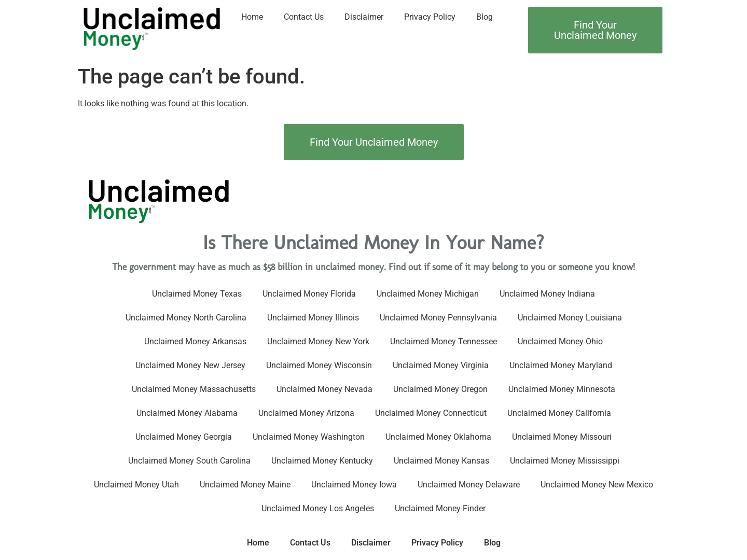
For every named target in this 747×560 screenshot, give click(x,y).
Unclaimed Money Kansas (441, 461)
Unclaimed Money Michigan (428, 294)
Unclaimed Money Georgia (184, 437)
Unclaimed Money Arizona (306, 413)
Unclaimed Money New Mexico (597, 485)
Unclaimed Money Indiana (547, 294)
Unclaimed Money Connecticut (431, 413)
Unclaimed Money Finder (440, 508)
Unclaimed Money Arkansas (195, 341)
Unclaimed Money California (559, 413)
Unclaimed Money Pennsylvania (438, 318)
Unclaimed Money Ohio (560, 341)
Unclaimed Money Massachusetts (194, 389)
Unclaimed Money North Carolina (186, 318)
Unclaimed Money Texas (197, 294)
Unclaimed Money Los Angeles (318, 508)
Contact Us (304, 17)
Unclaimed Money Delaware (469, 485)
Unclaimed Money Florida (309, 294)
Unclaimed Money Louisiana (570, 318)
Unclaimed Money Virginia (441, 365)
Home (252, 17)
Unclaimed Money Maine (245, 485)
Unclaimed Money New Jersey (190, 365)
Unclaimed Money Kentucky (322, 461)
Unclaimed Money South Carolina (189, 461)
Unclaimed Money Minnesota (562, 389)
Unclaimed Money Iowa (354, 485)
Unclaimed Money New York (318, 341)
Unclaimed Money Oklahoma (438, 437)
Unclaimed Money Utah (136, 485)
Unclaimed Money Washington (309, 437)
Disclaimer (364, 17)
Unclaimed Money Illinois (313, 318)
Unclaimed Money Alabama (187, 413)
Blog (485, 17)
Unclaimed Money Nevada (324, 389)
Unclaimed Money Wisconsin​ (319, 365)
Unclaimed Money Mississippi (565, 461)
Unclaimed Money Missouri (562, 437)
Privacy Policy (430, 17)
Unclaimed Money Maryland (561, 365)
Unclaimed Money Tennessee (444, 341)
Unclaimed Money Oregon (440, 389)
